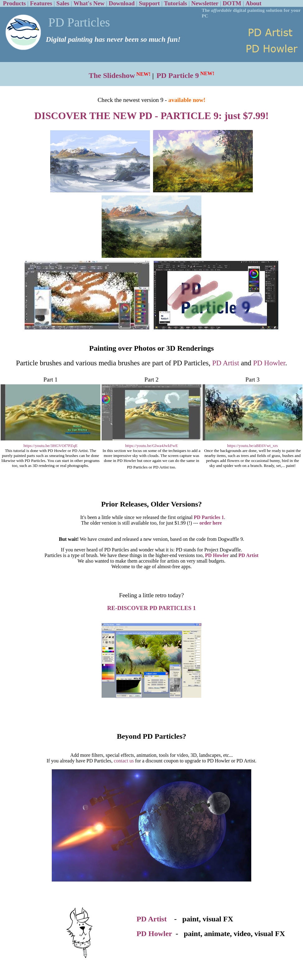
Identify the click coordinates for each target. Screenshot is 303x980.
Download (122, 3)
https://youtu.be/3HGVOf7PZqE (50, 446)
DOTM (232, 3)
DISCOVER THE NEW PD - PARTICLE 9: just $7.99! (151, 116)
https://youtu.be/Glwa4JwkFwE (151, 446)
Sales (63, 3)
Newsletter (205, 3)
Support (149, 3)
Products (14, 3)
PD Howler (269, 363)
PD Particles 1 (209, 517)
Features (41, 3)
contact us (124, 761)
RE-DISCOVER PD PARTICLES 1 (151, 608)
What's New (89, 3)
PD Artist (226, 363)
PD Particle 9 (178, 75)
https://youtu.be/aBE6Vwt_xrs (253, 446)
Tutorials (176, 3)
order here (211, 523)
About (253, 3)
